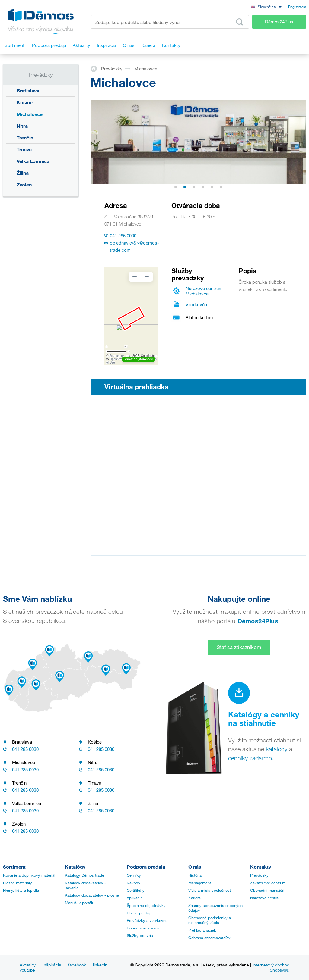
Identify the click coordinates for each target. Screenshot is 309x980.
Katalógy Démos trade (84, 875)
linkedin (100, 965)
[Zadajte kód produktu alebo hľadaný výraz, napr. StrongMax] (170, 22)
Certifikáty (136, 890)
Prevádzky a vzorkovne (147, 920)
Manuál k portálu (80, 903)
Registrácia (297, 7)
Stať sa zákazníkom (239, 647)
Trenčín (25, 137)
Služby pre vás (140, 935)
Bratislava (28, 91)
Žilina (23, 173)
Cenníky (134, 875)
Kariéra (194, 898)
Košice (25, 102)
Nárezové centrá (264, 898)
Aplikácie (135, 898)
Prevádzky (112, 69)
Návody (134, 883)
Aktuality (28, 965)
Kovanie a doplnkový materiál (29, 875)
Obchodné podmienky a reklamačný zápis (210, 920)
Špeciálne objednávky (146, 905)
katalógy (277, 749)
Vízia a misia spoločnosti (210, 890)
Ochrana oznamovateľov (209, 938)
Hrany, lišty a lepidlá (21, 890)
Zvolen (24, 184)
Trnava (24, 149)
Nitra (22, 126)
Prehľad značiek (202, 930)
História (195, 875)
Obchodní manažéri (267, 890)
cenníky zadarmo (250, 758)
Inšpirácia (52, 965)
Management (200, 883)
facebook (77, 965)
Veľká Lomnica (33, 161)
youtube (27, 970)
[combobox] (266, 6)
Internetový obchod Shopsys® (271, 967)
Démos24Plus (279, 22)
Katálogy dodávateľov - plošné (92, 895)
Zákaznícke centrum (268, 883)
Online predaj (139, 913)
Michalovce (30, 114)
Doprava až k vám (143, 928)
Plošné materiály (18, 883)
